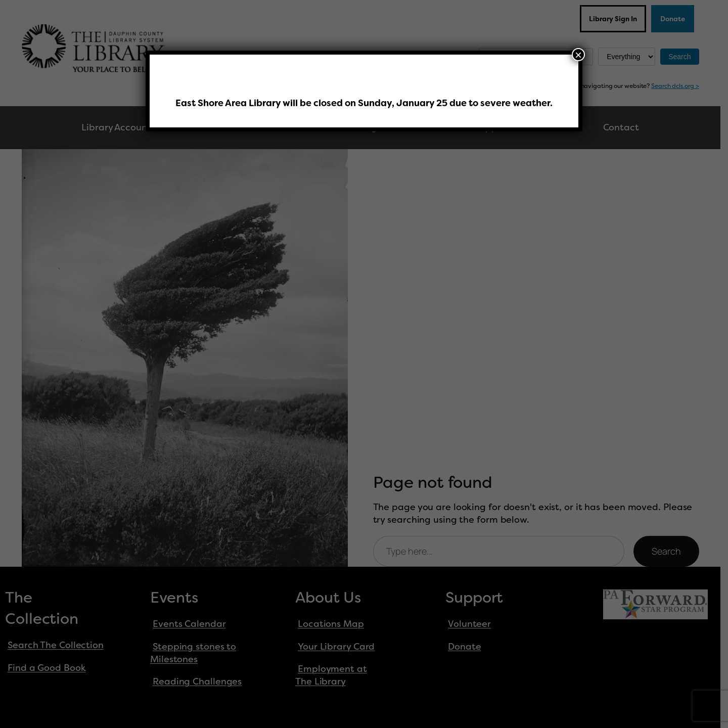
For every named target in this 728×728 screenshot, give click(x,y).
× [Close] (578, 55)
